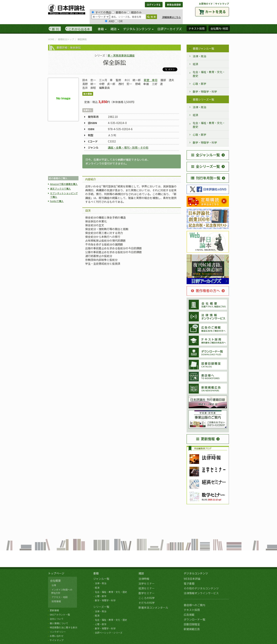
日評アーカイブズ (170, 29)
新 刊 (55, 29)
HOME (51, 39)
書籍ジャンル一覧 (203, 48)
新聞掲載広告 (192, 629)
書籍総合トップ (66, 39)
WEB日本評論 (192, 579)
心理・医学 (199, 84)
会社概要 (55, 581)
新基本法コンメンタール (153, 607)
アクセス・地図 (60, 597)
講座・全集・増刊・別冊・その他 (128, 147)
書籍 (96, 573)
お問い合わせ (57, 636)
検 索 (152, 17)
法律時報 (144, 579)
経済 (195, 64)
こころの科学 (147, 598)
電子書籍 (189, 583)
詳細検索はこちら (171, 17)
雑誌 (141, 573)
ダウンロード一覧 (194, 619)
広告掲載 (189, 615)
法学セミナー (147, 583)
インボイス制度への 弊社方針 (61, 591)
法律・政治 (199, 56)
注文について (57, 619)
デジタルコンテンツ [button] (138, 29)
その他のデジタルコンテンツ (201, 588)
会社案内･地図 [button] (219, 28)
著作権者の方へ (205, 290)
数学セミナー (147, 593)
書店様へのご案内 (194, 605)
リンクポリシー (58, 632)
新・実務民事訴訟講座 (121, 55)
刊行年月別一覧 (206, 178)
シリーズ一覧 (101, 607)
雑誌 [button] (115, 29)
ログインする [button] (154, 5)
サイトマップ (222, 4)
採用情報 (56, 601)
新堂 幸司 (151, 80)
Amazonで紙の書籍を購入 (64, 184)
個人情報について (59, 623)
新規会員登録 (174, 5)
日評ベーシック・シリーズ (109, 633)
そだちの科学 (147, 603)
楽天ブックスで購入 (60, 188)
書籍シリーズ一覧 (203, 99)
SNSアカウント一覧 (60, 614)
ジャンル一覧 (101, 579)
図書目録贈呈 (192, 624)
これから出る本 (79, 29)
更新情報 (205, 439)
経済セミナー (147, 588)
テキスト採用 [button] (197, 28)
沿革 (54, 585)
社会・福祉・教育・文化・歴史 (209, 74)
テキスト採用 (192, 610)
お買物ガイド (206, 4)
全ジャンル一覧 (206, 155)
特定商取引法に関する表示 (63, 627)
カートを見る (215, 12)
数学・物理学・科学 (205, 92)
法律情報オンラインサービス (201, 593)
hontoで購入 (57, 201)
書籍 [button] (102, 29)
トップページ (56, 573)
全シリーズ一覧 (206, 166)
